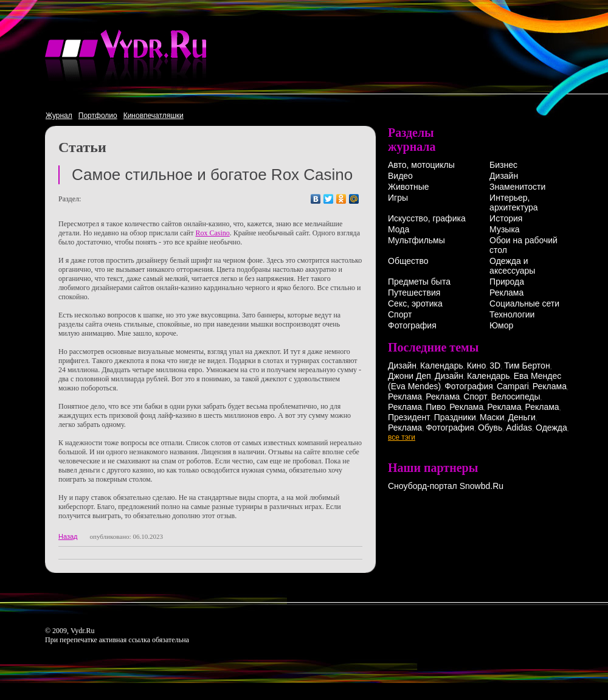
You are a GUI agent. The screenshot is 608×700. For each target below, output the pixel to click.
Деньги (522, 417)
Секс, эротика (415, 303)
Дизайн (504, 176)
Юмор (501, 325)
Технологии (512, 314)
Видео (400, 176)
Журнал (59, 116)
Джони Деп (409, 376)
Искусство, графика (427, 218)
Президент (409, 417)
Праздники (455, 417)
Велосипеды (516, 397)
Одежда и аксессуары (512, 266)
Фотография (412, 325)
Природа (507, 282)
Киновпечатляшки (154, 116)
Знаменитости (517, 187)
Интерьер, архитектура (514, 203)
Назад (68, 536)
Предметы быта (419, 282)
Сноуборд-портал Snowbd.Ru (446, 486)
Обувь (490, 428)
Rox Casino (212, 233)
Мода (399, 229)
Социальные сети (524, 303)
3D (495, 366)
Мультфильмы (416, 240)
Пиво (436, 407)
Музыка (505, 229)
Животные (409, 187)
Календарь (442, 366)
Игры (398, 198)
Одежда (551, 428)
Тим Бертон (527, 366)
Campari (513, 386)
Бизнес (503, 165)
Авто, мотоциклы (421, 165)
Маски (492, 417)
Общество (408, 261)
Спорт (400, 314)
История (506, 218)
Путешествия (414, 293)
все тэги (402, 437)
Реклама (506, 293)
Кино (477, 366)
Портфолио (98, 116)
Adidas (519, 428)
